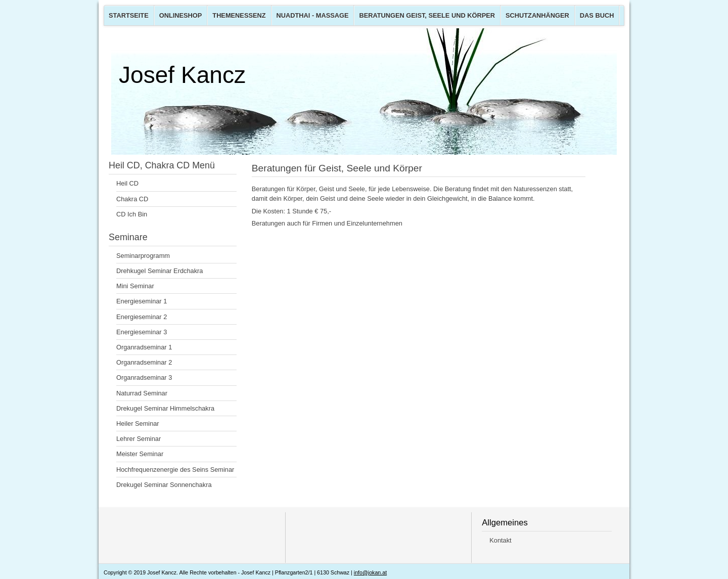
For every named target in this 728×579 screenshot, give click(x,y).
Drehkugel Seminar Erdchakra (160, 271)
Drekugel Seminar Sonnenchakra (164, 485)
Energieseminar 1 (142, 301)
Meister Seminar (140, 454)
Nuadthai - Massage (313, 15)
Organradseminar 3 (144, 377)
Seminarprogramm (143, 256)
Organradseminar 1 (144, 347)
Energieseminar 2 (142, 317)
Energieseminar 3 (142, 332)
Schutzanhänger (537, 15)
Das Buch (597, 15)
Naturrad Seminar (142, 393)
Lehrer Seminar (139, 439)
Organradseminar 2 (144, 362)
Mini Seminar (135, 286)
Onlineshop (181, 15)
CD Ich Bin (132, 214)
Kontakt (500, 540)
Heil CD (127, 183)
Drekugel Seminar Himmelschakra (165, 408)
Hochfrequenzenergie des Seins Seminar (175, 470)
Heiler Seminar (138, 424)
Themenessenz (239, 15)
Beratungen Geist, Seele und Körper (427, 15)
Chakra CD (132, 199)
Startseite (129, 15)
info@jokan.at (370, 572)
